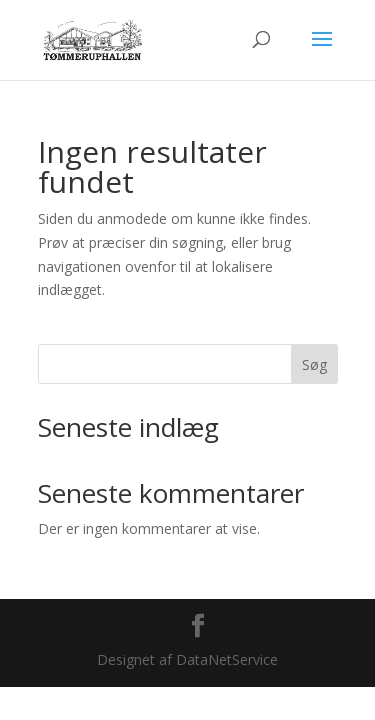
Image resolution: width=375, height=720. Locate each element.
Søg (314, 364)
